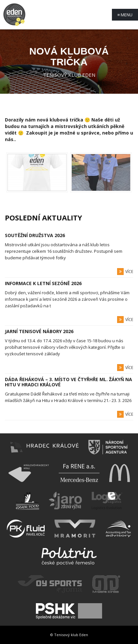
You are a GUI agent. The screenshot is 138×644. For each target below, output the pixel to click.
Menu (125, 15)
